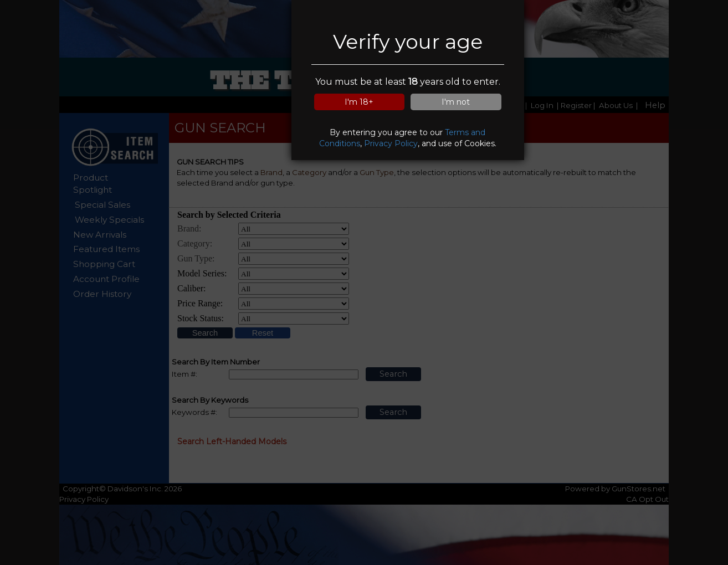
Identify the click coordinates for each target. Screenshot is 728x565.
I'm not (456, 102)
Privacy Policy (391, 143)
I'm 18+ (359, 102)
